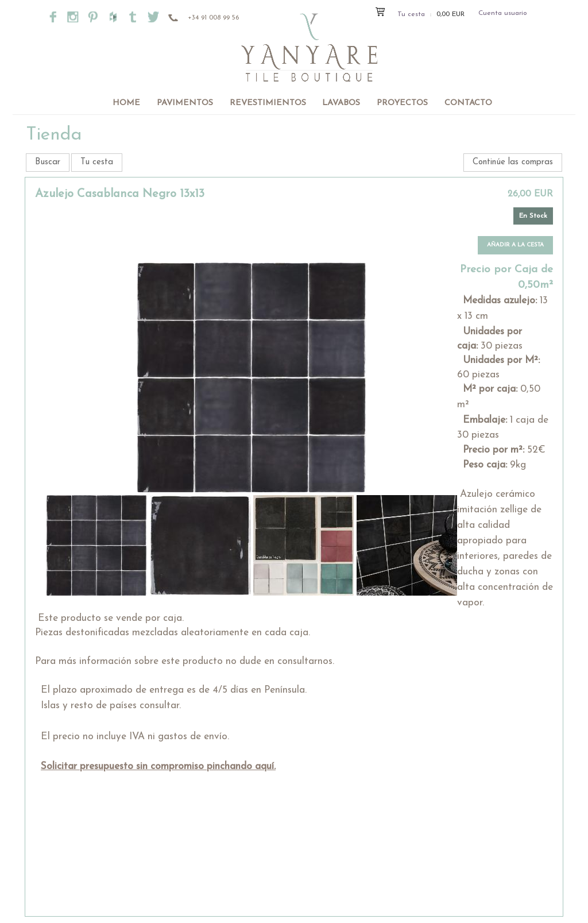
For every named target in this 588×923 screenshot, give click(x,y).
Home (126, 103)
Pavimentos (185, 103)
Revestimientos (268, 103)
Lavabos (341, 103)
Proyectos (402, 103)
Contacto (468, 103)
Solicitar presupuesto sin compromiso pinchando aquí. (158, 766)
